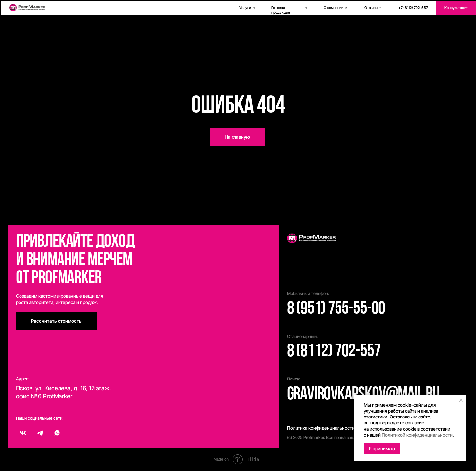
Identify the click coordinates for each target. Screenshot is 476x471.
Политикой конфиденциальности (417, 435)
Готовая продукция (281, 10)
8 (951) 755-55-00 (336, 309)
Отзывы (371, 8)
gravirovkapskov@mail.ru (363, 395)
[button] (56, 321)
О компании (334, 8)
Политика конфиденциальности (321, 428)
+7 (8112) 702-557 (413, 8)
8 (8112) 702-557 (334, 352)
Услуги (245, 8)
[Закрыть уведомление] (461, 400)
